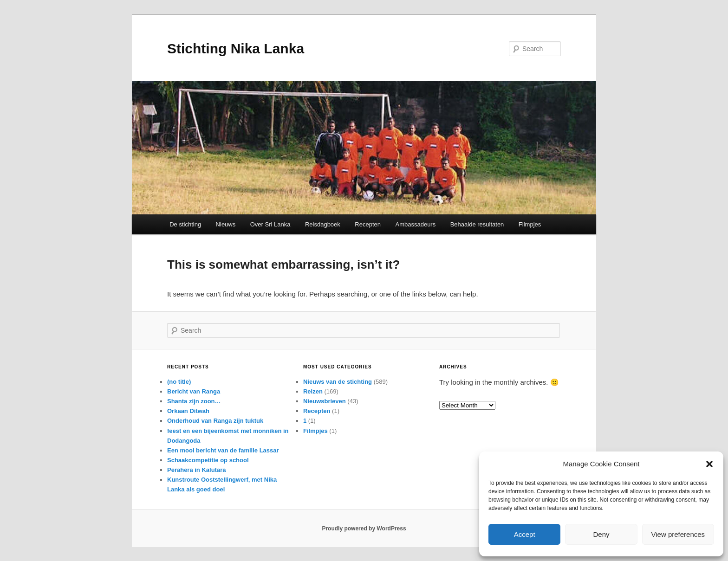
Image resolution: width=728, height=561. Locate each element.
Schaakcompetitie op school (208, 460)
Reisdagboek (323, 224)
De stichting (185, 224)
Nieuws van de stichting (338, 382)
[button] (709, 464)
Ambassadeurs (415, 224)
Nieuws (226, 224)
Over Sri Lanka (270, 224)
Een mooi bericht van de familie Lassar (223, 450)
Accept (525, 534)
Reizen (313, 391)
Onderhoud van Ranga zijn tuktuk (215, 421)
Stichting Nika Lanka (236, 48)
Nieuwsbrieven (325, 401)
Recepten (368, 224)
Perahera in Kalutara (196, 470)
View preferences (678, 534)
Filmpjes (530, 224)
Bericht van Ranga (194, 391)
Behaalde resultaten (477, 224)
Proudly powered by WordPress (364, 529)
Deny (601, 534)
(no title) (179, 382)
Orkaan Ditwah (188, 411)
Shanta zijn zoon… (194, 401)
